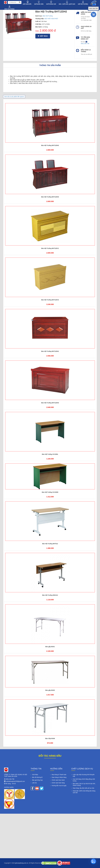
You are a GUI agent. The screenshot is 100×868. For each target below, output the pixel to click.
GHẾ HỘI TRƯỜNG (83, 4)
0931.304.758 (10, 779)
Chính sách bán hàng (58, 783)
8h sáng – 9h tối (11, 784)
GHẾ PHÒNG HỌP (51, 4)
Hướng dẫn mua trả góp (59, 786)
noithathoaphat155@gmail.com (15, 781)
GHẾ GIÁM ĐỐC (27, 4)
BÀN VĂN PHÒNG (9, 9)
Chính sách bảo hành (58, 780)
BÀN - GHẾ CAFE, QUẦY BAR (67, 4)
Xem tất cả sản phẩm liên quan (14, 97)
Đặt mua (43, 36)
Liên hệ (34, 783)
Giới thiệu (35, 775)
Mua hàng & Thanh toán (59, 775)
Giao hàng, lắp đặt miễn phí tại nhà (83, 788)
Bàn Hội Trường (48, 16)
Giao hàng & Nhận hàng (59, 777)
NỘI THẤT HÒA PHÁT (51, 19)
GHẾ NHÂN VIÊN (39, 4)
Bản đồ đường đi (37, 777)
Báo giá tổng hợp (37, 780)
